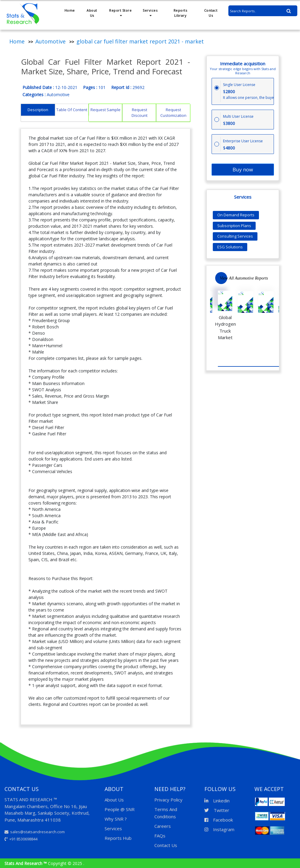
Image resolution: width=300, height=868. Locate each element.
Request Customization (173, 113)
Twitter (217, 810)
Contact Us (211, 13)
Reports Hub (118, 838)
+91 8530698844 (21, 839)
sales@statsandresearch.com (35, 832)
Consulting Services (235, 236)
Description (38, 110)
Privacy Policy (168, 800)
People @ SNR (120, 809)
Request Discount (140, 113)
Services (150, 13)
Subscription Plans (234, 226)
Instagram (219, 829)
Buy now (243, 169)
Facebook (219, 820)
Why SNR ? (116, 819)
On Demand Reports (236, 215)
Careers (163, 826)
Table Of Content (72, 110)
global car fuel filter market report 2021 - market (140, 41)
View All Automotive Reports (244, 278)
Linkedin (217, 801)
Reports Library (180, 13)
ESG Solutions (230, 247)
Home (70, 10)
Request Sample (105, 110)
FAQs (160, 836)
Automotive (50, 41)
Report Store (120, 13)
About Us (92, 13)
